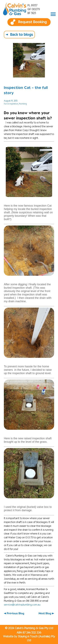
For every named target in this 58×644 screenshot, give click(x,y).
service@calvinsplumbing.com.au (22, 605)
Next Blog (45, 613)
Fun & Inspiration (11, 104)
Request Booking (32, 22)
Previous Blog (16, 613)
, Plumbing (22, 104)
